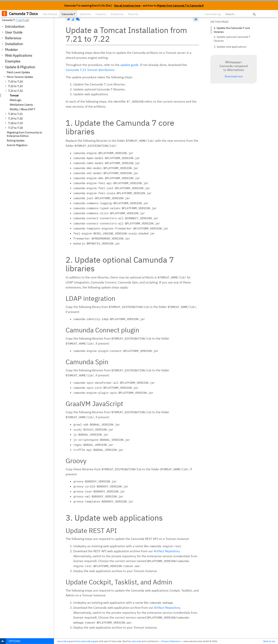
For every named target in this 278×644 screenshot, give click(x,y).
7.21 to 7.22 (15, 91)
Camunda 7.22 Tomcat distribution (90, 70)
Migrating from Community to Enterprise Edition (24, 134)
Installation (14, 44)
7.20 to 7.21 (15, 114)
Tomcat (14, 95)
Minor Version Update (20, 77)
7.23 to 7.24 (15, 82)
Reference (13, 38)
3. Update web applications (230, 47)
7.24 (19, 20)
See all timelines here (127, 6)
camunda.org (64, 641)
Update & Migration (20, 67)
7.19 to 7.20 (15, 119)
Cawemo (101, 14)
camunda (136, 641)
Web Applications (19, 55)
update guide (129, 65)
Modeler (11, 50)
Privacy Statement (171, 641)
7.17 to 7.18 (15, 128)
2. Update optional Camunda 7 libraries (232, 39)
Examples (13, 61)
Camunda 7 (68, 14)
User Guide (14, 32)
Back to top (269, 641)
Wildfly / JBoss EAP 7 (22, 109)
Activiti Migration (17, 145)
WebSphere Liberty (21, 105)
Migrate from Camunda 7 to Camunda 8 (180, 6)
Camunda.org (213, 14)
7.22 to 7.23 (15, 86)
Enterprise (117, 14)
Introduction (15, 27)
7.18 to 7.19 (15, 123)
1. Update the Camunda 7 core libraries (232, 30)
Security (133, 14)
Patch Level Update (18, 72)
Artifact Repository (167, 551)
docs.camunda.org (85, 641)
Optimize (85, 14)
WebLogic (16, 100)
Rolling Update (16, 141)
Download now (234, 76)
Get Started (50, 14)
